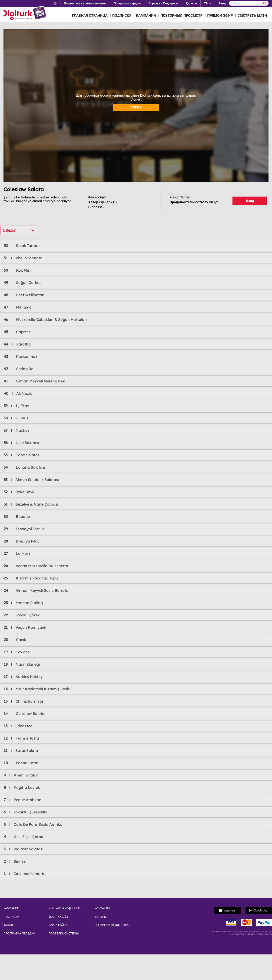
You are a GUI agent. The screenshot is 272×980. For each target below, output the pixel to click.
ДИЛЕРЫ (101, 917)
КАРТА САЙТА (58, 925)
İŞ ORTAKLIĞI (58, 917)
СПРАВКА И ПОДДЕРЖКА (112, 925)
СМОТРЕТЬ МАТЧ (252, 15)
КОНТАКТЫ (102, 908)
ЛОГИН (136, 107)
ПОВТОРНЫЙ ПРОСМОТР (182, 15)
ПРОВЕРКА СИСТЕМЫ (64, 934)
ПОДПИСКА (122, 15)
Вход (250, 201)
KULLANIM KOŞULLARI (65, 908)
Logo (25, 13)
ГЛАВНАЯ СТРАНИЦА (90, 15)
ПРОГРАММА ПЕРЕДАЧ (19, 934)
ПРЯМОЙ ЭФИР (220, 15)
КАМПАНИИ (146, 15)
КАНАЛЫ (9, 925)
